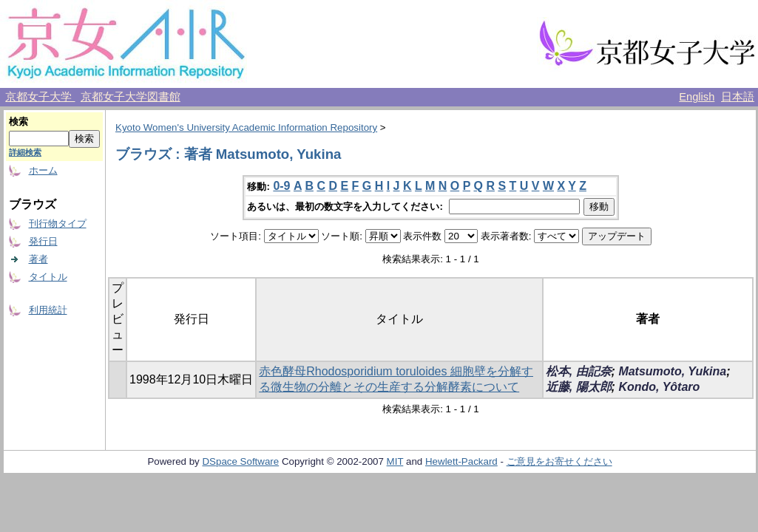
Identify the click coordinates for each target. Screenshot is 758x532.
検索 (18, 122)
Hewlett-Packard (461, 461)
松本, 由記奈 (579, 371)
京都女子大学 (40, 97)
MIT (395, 461)
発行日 (43, 241)
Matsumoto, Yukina (672, 371)
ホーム (43, 170)
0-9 (281, 186)
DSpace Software (240, 461)
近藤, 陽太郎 (579, 387)
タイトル (48, 277)
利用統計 (48, 310)
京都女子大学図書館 (131, 97)
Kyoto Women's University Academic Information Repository (246, 127)
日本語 (738, 97)
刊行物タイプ (58, 224)
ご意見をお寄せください (559, 461)
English (697, 97)
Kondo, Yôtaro (659, 387)
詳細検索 (25, 152)
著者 (38, 259)
